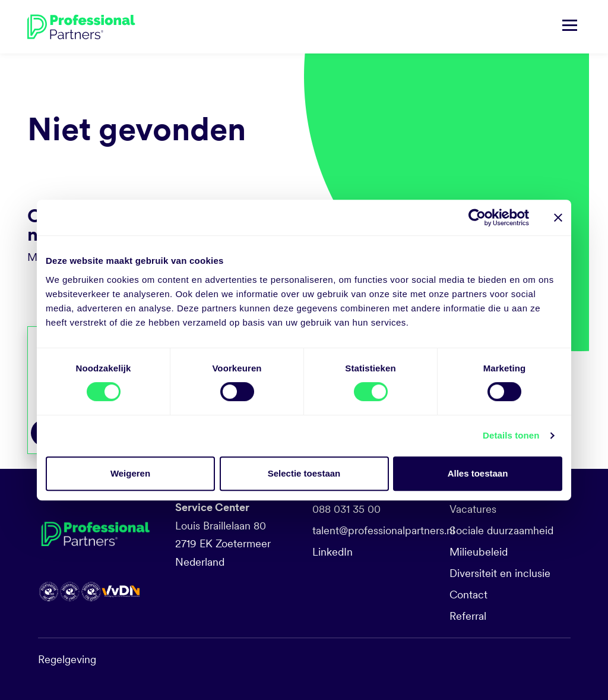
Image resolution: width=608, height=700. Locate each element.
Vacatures (473, 509)
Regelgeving (67, 659)
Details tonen (511, 435)
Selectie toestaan (304, 473)
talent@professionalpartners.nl (384, 530)
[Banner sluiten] (558, 217)
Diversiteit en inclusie (500, 573)
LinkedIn (332, 552)
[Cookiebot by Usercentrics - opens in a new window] (477, 217)
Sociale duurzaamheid (501, 530)
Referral (468, 616)
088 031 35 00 (346, 509)
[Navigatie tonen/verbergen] (570, 27)
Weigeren (130, 473)
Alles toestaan (478, 473)
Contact (468, 595)
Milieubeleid (479, 552)
